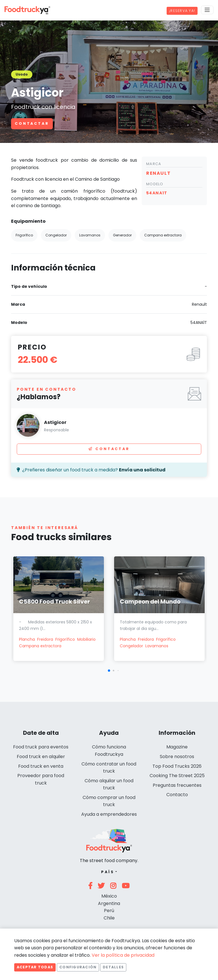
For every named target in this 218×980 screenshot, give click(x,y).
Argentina (109, 903)
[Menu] (207, 10)
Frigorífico (65, 639)
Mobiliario (86, 639)
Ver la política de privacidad (123, 955)
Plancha (27, 639)
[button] (109, 671)
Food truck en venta (41, 766)
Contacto (177, 795)
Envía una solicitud (142, 470)
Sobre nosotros (177, 757)
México (109, 896)
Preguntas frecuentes (177, 785)
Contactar (32, 123)
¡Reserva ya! (182, 11)
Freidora (45, 639)
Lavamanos (157, 646)
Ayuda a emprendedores (109, 814)
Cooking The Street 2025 (177, 776)
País (108, 872)
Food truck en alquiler (41, 757)
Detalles (113, 967)
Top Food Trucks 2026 (177, 766)
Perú (109, 911)
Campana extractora (40, 646)
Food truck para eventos (41, 747)
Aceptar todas (35, 967)
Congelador (131, 646)
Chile (109, 918)
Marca (154, 164)
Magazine (177, 747)
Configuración (78, 967)
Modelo (155, 184)
